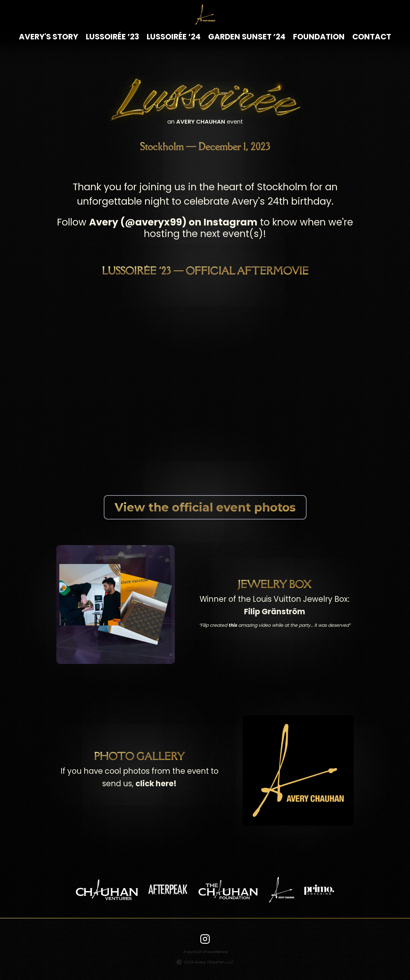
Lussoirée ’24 (174, 37)
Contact (372, 37)
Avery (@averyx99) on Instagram (173, 222)
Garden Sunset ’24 (247, 37)
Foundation (319, 37)
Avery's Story (49, 37)
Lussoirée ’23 (112, 37)
